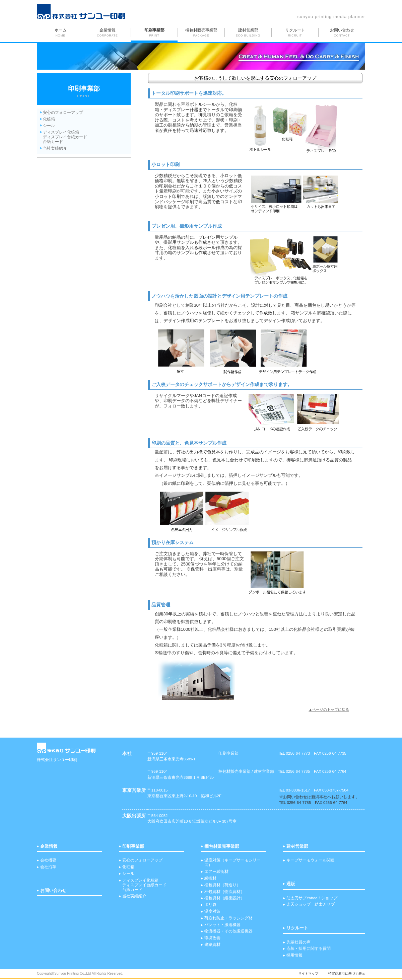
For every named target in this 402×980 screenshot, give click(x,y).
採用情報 (294, 955)
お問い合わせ (53, 891)
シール (49, 126)
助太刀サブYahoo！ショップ (312, 898)
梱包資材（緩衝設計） (224, 898)
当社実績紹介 (55, 148)
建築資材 (212, 945)
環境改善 (212, 938)
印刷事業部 (133, 846)
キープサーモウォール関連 (311, 860)
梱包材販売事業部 (222, 846)
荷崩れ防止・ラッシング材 (228, 918)
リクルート (297, 928)
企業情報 (49, 846)
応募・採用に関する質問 (309, 949)
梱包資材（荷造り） (222, 885)
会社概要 (48, 860)
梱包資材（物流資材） (224, 892)
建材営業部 (297, 846)
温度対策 (212, 911)
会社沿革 (48, 867)
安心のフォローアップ (63, 112)
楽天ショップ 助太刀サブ (311, 904)
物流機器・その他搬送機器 (228, 931)
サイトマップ (308, 973)
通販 (291, 884)
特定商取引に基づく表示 (347, 973)
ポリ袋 (210, 905)
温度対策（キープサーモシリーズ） (232, 862)
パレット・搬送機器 (222, 925)
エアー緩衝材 (216, 872)
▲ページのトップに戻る (329, 709)
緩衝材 (210, 878)
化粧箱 (49, 119)
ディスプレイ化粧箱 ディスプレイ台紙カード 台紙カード (65, 137)
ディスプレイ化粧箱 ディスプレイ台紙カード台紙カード (144, 885)
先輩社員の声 (298, 942)
